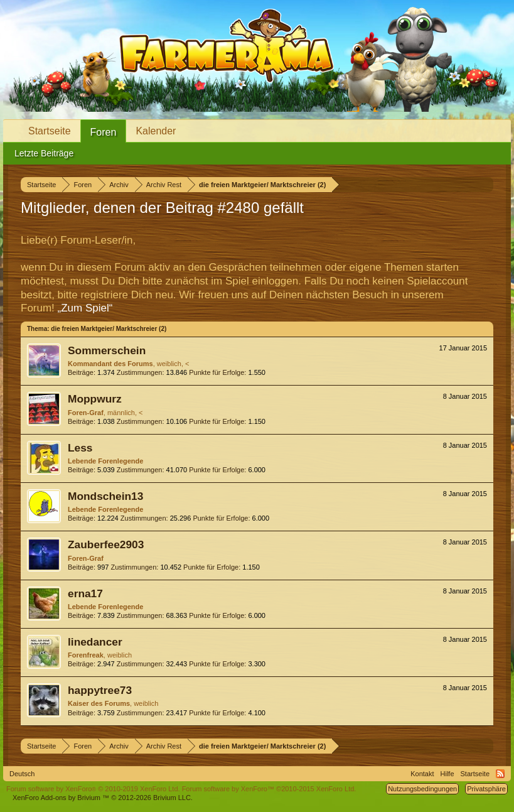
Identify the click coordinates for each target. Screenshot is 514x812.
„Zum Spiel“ (85, 308)
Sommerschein (107, 350)
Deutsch (22, 774)
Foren (104, 132)
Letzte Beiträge (44, 153)
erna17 (85, 593)
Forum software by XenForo (93, 789)
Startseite (50, 131)
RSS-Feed (500, 774)
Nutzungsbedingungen (422, 789)
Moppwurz (95, 399)
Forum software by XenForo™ (269, 789)
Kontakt (422, 774)
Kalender (156, 131)
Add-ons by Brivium (103, 798)
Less (80, 448)
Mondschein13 (105, 496)
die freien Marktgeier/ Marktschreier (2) (109, 329)
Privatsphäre (486, 789)
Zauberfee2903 (106, 544)
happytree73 (100, 690)
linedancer (95, 642)
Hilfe (447, 774)
